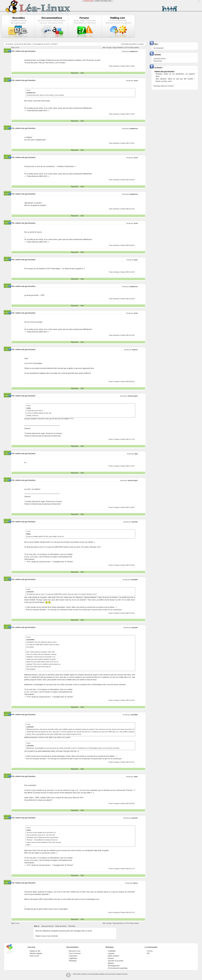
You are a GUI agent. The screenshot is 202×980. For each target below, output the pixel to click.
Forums (150, 951)
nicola (136, 81)
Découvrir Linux (75, 951)
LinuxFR (97, 1)
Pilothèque (73, 961)
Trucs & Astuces (75, 953)
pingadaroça (134, 51)
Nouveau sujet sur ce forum (164, 86)
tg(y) (136, 454)
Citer (82, 73)
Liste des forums (47, 926)
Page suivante (134, 48)
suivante (141, 44)
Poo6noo (135, 350)
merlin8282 (134, 580)
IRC (149, 953)
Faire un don (34, 956)
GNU (110, 1)
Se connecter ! (159, 48)
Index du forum (61, 926)
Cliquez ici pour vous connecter (47, 936)
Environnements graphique (118, 968)
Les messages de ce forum (41, 44)
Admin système (114, 956)
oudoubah (134, 522)
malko (136, 777)
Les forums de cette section (23, 44)
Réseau (111, 958)
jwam (136, 260)
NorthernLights (133, 396)
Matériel (111, 963)
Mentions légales (36, 953)
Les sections (9, 44)
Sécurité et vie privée (116, 961)
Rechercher (158, 61)
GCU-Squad (104, 1)
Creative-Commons (122, 974)
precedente (133, 44)
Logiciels (111, 953)
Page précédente (118, 48)
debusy (135, 883)
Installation (112, 951)
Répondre (75, 73)
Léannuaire (73, 956)
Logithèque (73, 958)
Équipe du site (35, 951)
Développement (114, 966)
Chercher (71, 926)
